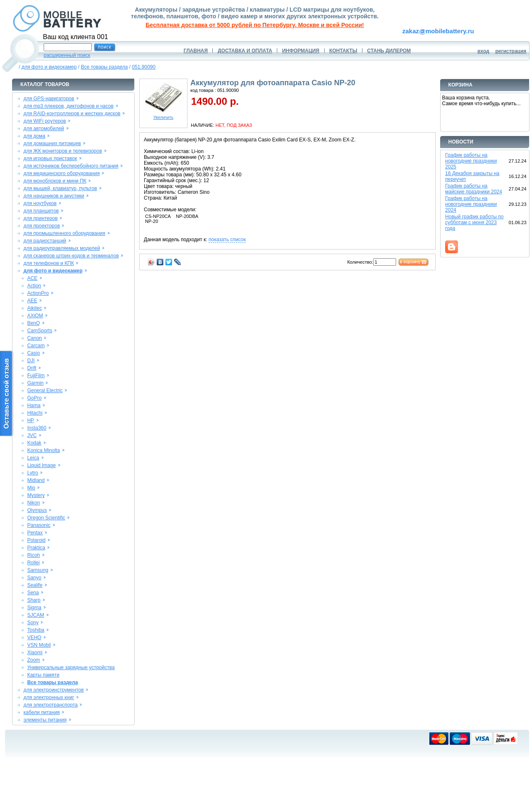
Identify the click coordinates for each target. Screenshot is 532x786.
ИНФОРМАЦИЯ (301, 51)
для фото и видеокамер (49, 67)
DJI (31, 361)
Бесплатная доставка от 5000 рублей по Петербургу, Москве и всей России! (255, 25)
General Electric (45, 391)
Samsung (38, 570)
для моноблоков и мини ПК (55, 181)
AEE (32, 301)
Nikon (33, 503)
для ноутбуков (40, 203)
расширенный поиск (67, 55)
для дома (34, 136)
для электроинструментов (54, 690)
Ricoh (33, 555)
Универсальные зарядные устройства (71, 667)
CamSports (39, 331)
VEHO (34, 638)
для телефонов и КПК (49, 263)
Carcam (36, 346)
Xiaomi (35, 653)
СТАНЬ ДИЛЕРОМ (389, 51)
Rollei (33, 563)
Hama (34, 405)
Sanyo (34, 578)
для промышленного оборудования (65, 233)
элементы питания (45, 720)
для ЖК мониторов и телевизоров (63, 151)
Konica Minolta (43, 450)
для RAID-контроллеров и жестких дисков (72, 114)
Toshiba (36, 630)
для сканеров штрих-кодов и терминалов (71, 256)
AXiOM (35, 316)
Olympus (37, 510)
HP (31, 420)
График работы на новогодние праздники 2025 (471, 161)
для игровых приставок (50, 158)
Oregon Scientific (46, 518)
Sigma (34, 608)
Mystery (36, 495)
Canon (34, 338)
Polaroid (36, 540)
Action (34, 286)
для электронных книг (49, 697)
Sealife (35, 585)
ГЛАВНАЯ (196, 51)
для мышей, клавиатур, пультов (60, 188)
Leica (33, 458)
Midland (36, 480)
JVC (32, 435)
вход (484, 51)
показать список (227, 240)
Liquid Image (41, 465)
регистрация (511, 51)
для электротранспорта (51, 705)
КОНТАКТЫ (343, 51)
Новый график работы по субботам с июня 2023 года (474, 222)
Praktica (36, 548)
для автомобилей (44, 129)
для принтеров (41, 218)
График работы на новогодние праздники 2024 (471, 204)
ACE (32, 278)
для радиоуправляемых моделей (62, 248)
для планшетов (41, 211)
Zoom (33, 660)
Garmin (35, 383)
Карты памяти (43, 675)
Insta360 (37, 428)
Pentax (35, 533)
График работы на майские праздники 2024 (474, 189)
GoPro (34, 398)
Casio (33, 353)
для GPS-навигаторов (49, 99)
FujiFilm (36, 376)
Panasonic (39, 525)
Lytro (32, 473)
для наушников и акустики (54, 196)
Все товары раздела (104, 67)
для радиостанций (45, 241)
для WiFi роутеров (45, 121)
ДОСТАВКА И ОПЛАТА (245, 51)
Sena (33, 593)
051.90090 (144, 67)
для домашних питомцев (52, 143)
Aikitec (34, 308)
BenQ (33, 323)
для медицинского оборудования (62, 173)
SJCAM (36, 615)
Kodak (34, 443)
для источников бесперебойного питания (71, 166)
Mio (31, 488)
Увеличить (163, 116)
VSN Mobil (39, 645)
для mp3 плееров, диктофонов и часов (69, 106)
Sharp (34, 600)
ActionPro (38, 293)
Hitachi (35, 413)
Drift (32, 368)
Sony (33, 623)
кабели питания (42, 712)
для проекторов (42, 226)
